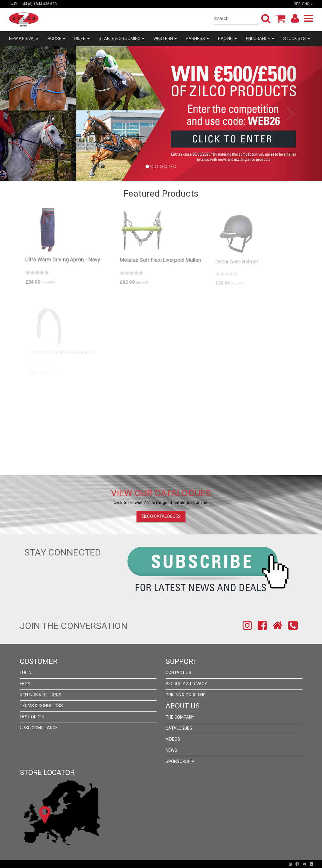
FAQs (25, 684)
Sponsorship (180, 761)
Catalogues (179, 728)
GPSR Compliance (39, 728)
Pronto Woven (140, 864)
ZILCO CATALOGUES (161, 516)
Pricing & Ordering (186, 695)
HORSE (56, 39)
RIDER (82, 39)
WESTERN (165, 39)
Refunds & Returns (41, 695)
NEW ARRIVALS (24, 39)
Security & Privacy (187, 684)
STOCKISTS (297, 39)
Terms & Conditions (41, 706)
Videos (173, 739)
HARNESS (197, 39)
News (171, 750)
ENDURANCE (260, 39)
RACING (227, 39)
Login (26, 673)
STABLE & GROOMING (121, 39)
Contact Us (179, 673)
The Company (180, 717)
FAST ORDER (32, 717)
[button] (24, 114)
